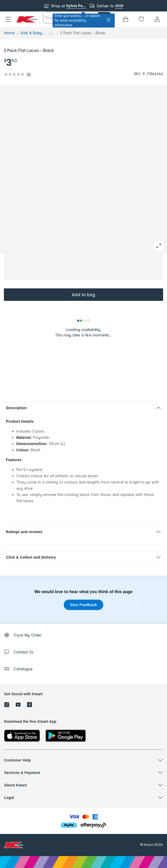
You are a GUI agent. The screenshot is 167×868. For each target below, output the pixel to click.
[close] (108, 20)
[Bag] (126, 19)
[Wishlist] (141, 19)
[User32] (157, 19)
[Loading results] (84, 321)
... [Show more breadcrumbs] (51, 33)
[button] (8, 19)
